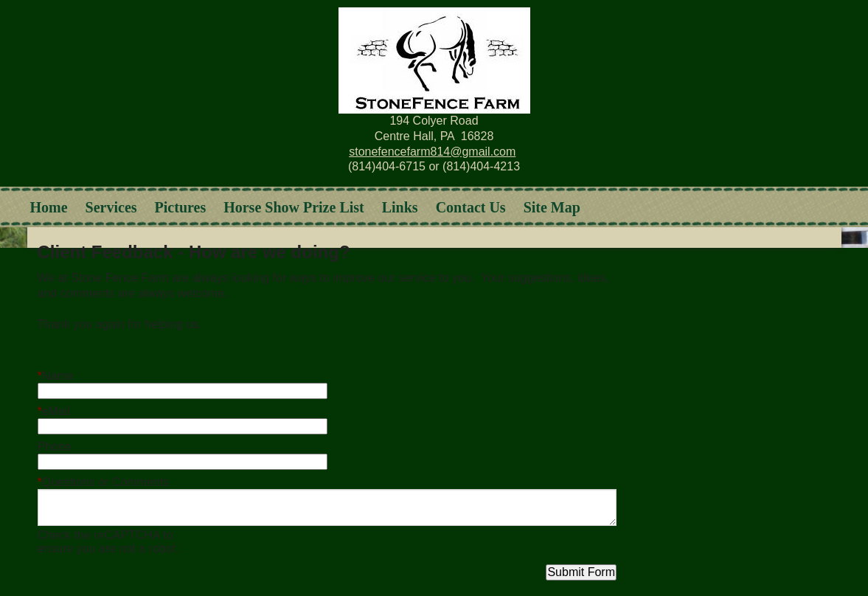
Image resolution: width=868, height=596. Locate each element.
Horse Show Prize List (294, 207)
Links (400, 207)
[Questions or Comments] (327, 507)
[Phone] (183, 462)
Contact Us (471, 207)
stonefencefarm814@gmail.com (432, 152)
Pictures (181, 207)
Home (49, 207)
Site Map (552, 207)
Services (111, 207)
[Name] (183, 391)
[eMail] (183, 426)
